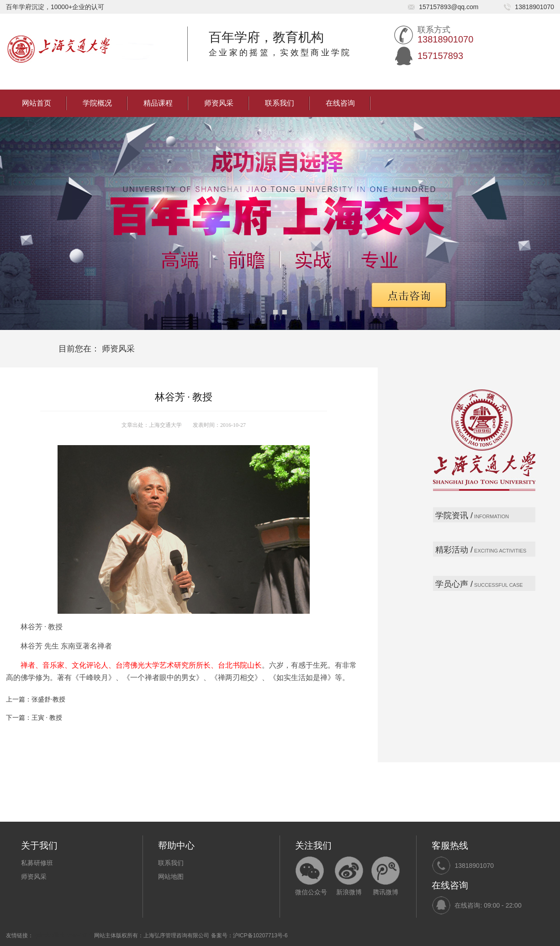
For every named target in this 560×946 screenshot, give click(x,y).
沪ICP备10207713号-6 (260, 935)
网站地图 (171, 877)
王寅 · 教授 (47, 718)
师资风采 (219, 103)
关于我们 (39, 845)
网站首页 (37, 103)
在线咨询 (340, 103)
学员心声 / (454, 584)
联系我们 (280, 103)
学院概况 (97, 103)
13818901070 (474, 866)
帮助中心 (176, 845)
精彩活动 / (454, 550)
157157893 (440, 56)
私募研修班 (37, 863)
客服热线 (450, 845)
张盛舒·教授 (48, 699)
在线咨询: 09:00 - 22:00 (488, 905)
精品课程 (158, 103)
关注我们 (313, 845)
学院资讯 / (454, 516)
